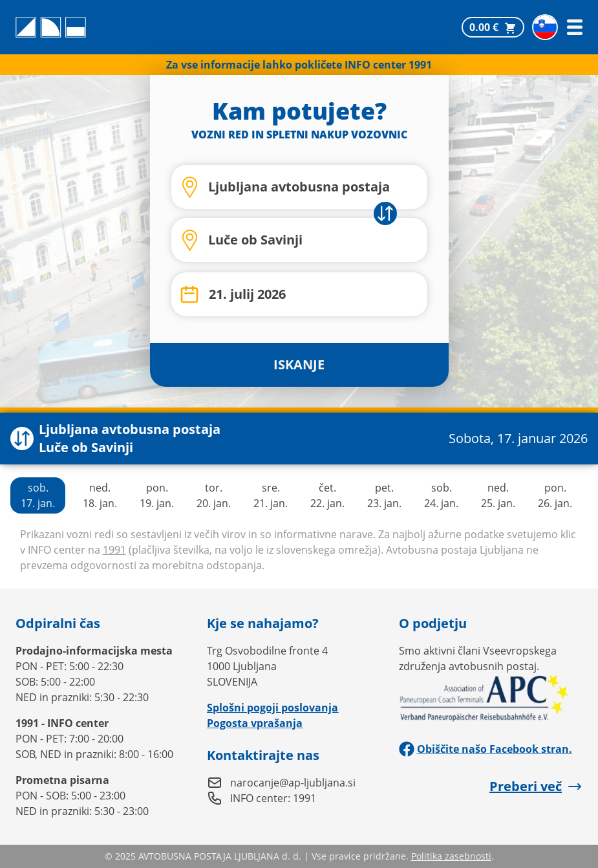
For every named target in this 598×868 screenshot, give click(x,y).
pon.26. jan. (555, 495)
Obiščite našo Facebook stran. (486, 749)
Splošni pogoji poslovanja (272, 708)
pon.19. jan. (157, 495)
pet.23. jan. (384, 495)
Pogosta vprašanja (255, 723)
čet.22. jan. (327, 495)
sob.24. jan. (441, 495)
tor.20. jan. (214, 495)
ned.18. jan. (100, 495)
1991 (114, 550)
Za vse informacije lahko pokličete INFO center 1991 (299, 65)
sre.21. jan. (271, 495)
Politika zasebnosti (451, 856)
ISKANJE (299, 364)
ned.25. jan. (498, 495)
